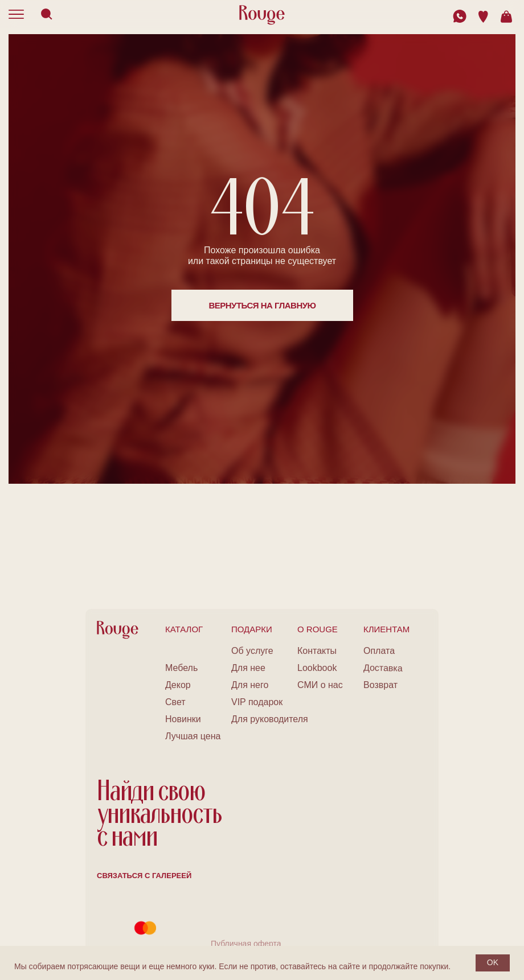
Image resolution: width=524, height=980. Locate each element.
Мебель (181, 668)
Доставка (383, 668)
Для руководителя (270, 719)
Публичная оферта (246, 944)
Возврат (380, 685)
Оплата (379, 651)
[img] (460, 16)
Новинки (183, 719)
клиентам (386, 629)
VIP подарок (257, 702)
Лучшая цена (193, 736)
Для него (250, 685)
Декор (178, 685)
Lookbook (317, 668)
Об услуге (252, 651)
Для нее (248, 668)
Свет (175, 702)
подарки (252, 629)
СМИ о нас (320, 685)
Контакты (317, 651)
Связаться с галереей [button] (144, 876)
